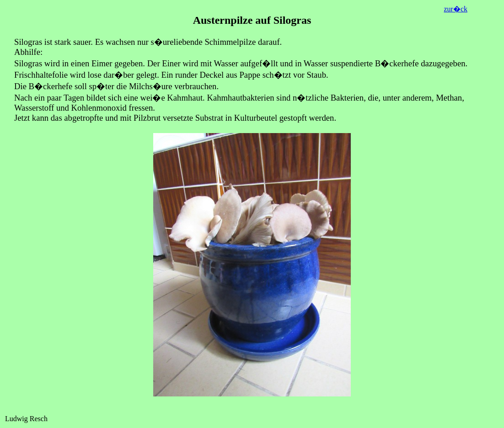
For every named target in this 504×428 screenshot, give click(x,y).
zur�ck (456, 9)
